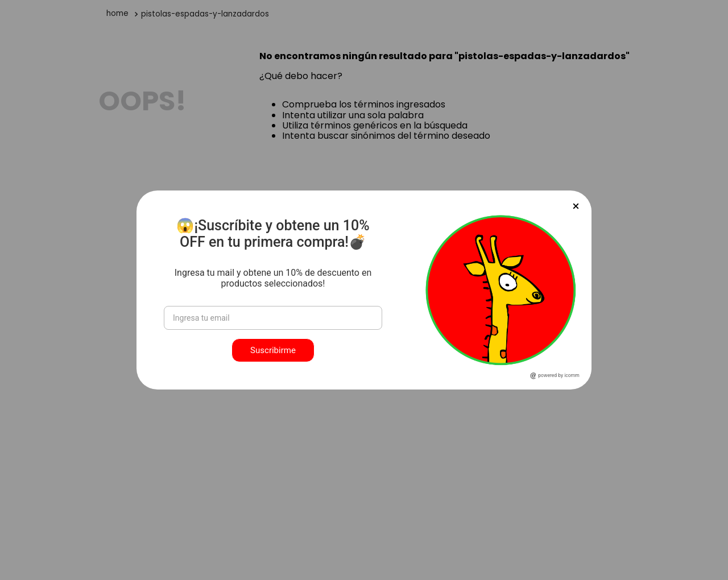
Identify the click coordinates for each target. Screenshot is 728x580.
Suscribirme (273, 350)
